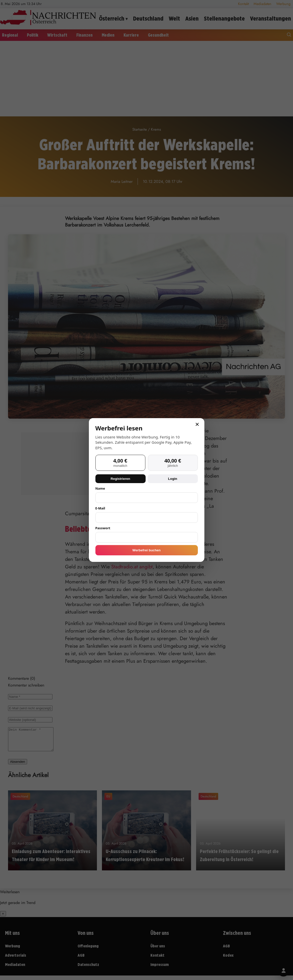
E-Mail (100, 508)
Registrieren (121, 479)
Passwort (103, 528)
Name (100, 488)
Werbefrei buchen (146, 550)
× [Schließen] (197, 424)
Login (172, 479)
